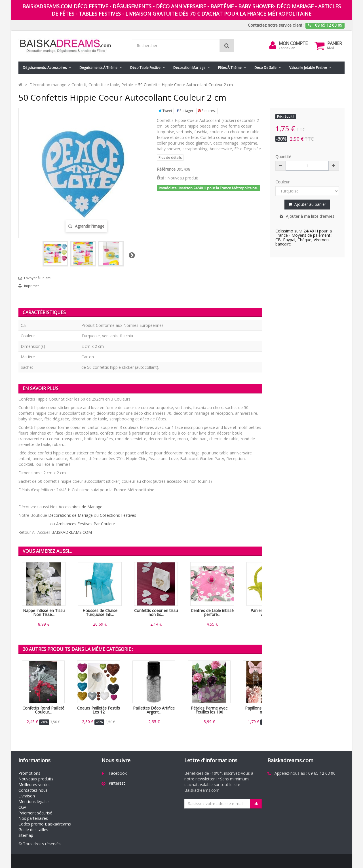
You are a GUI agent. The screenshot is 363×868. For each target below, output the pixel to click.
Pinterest (207, 111)
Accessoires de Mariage (81, 507)
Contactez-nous (33, 790)
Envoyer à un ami (38, 278)
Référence (166, 169)
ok (256, 804)
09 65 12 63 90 (322, 773)
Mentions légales (34, 802)
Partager (185, 111)
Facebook (118, 773)
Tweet (165, 111)
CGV (22, 807)
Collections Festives (118, 515)
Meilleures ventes (34, 785)
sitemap (26, 835)
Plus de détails (170, 157)
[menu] (273, 45)
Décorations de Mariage (70, 515)
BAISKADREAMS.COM (72, 532)
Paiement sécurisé (35, 813)
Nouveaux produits (36, 779)
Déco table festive (145, 68)
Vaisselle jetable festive (308, 68)
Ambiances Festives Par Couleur (86, 524)
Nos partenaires (33, 818)
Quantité (283, 157)
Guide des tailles (33, 830)
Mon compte (293, 43)
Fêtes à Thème (230, 68)
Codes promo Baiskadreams (45, 824)
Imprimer (32, 286)
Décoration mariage (189, 68)
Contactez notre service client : (276, 25)
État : (162, 178)
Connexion (287, 48)
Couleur (283, 182)
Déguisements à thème (98, 68)
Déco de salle (265, 68)
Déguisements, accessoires (45, 68)
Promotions (29, 773)
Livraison (27, 796)
